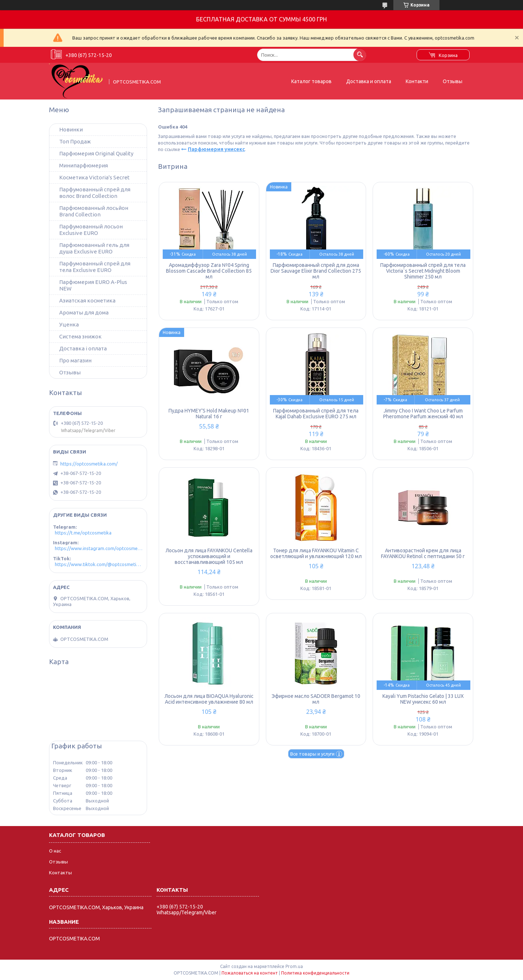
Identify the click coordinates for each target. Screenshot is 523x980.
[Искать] (360, 55)
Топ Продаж (75, 141)
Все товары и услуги (312, 754)
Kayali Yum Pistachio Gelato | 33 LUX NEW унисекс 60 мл (423, 699)
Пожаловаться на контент (250, 973)
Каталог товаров (311, 81)
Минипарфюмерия (84, 165)
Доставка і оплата (83, 348)
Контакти (417, 81)
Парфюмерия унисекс (216, 149)
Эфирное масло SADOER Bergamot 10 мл (316, 699)
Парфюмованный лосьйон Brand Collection (94, 211)
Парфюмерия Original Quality (96, 153)
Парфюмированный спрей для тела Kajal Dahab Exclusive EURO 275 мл (316, 414)
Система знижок (80, 336)
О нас (55, 851)
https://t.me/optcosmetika (83, 533)
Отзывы (453, 81)
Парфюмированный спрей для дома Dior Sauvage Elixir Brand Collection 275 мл (316, 271)
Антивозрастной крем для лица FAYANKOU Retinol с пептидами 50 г (423, 553)
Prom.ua (294, 966)
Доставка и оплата (369, 81)
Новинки (71, 129)
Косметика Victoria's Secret (94, 177)
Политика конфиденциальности (315, 973)
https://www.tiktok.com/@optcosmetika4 (99, 564)
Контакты (60, 873)
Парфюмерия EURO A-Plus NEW (93, 285)
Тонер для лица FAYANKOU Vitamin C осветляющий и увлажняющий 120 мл (316, 553)
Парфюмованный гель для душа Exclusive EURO (94, 248)
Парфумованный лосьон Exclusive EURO (91, 230)
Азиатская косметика (87, 300)
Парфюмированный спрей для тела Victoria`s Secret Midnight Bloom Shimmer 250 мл (423, 271)
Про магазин (75, 360)
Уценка (69, 324)
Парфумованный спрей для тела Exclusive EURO (95, 267)
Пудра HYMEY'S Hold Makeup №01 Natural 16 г (209, 414)
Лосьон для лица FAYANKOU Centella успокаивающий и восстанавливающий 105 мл (209, 556)
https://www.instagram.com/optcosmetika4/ (99, 548)
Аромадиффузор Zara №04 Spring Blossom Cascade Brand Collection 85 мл (209, 271)
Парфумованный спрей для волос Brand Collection (95, 193)
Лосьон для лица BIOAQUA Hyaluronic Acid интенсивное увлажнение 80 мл (209, 699)
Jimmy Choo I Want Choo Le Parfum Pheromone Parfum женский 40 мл (423, 414)
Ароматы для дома (84, 312)
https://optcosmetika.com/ (89, 464)
